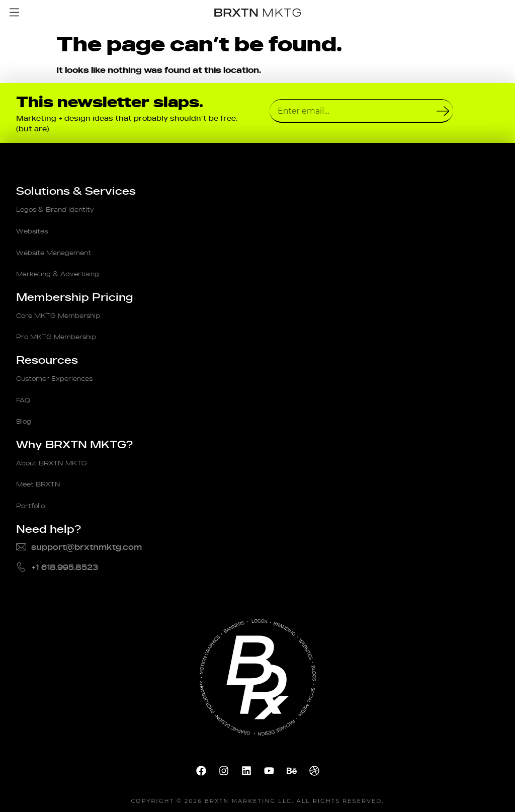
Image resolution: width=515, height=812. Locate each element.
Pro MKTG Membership (65, 329)
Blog (25, 409)
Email (282, 95)
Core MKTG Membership (68, 309)
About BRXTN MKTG (59, 449)
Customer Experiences (64, 369)
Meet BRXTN (43, 469)
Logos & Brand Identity (64, 209)
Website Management (62, 249)
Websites (36, 229)
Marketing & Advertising (67, 269)
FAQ (25, 389)
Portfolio (34, 490)
